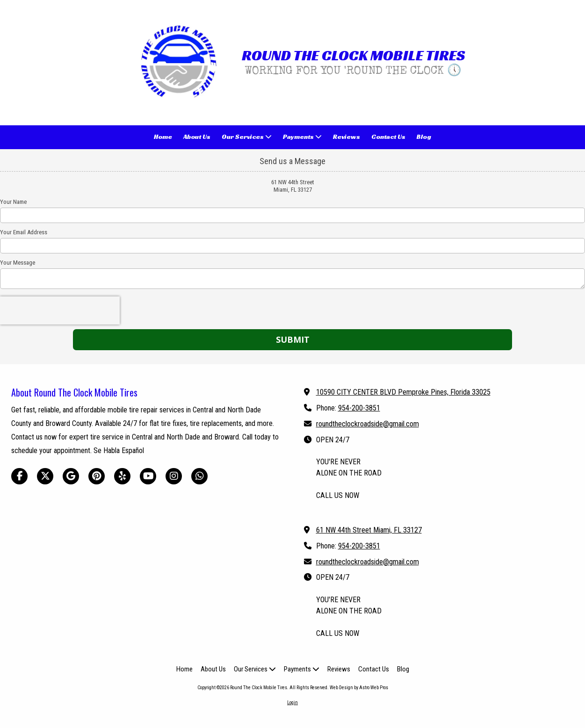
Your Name (13, 202)
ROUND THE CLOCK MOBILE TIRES (353, 55)
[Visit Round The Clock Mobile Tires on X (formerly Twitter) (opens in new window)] (45, 476)
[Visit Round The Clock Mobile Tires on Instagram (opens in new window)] (174, 476)
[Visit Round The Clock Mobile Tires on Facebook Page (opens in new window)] (19, 476)
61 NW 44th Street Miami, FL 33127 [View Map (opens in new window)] (369, 530)
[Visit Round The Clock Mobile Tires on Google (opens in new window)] (71, 476)
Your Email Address (24, 232)
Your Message (18, 263)
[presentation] (60, 310)
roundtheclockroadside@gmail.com (368, 424)
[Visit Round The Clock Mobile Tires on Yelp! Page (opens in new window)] (122, 476)
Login (292, 703)
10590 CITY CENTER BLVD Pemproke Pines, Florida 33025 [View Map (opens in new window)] (403, 392)
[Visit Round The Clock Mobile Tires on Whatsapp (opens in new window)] (199, 476)
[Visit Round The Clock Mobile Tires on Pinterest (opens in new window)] (97, 476)
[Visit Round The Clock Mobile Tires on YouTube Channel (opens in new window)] (148, 476)
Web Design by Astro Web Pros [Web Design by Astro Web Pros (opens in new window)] (359, 688)
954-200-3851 (359, 408)
